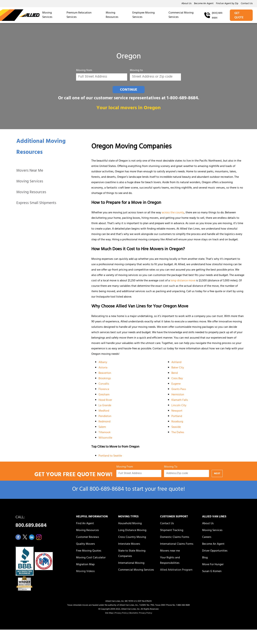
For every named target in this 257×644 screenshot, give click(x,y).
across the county (173, 213)
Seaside (176, 427)
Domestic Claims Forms (175, 537)
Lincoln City (179, 406)
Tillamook (105, 433)
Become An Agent (204, 4)
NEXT (217, 474)
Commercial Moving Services (181, 15)
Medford (104, 411)
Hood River (105, 400)
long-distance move (183, 281)
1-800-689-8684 (182, 98)
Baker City (178, 368)
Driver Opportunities (215, 551)
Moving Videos (85, 572)
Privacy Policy (121, 613)
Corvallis (104, 384)
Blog (205, 558)
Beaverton (105, 373)
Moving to (136, 71)
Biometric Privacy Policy (141, 613)
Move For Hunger (213, 565)
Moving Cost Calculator (91, 558)
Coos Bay (177, 379)
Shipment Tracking (172, 530)
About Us (187, 4)
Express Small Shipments (36, 203)
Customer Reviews (88, 537)
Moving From (125, 467)
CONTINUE (129, 90)
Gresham (104, 395)
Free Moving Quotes (89, 551)
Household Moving (130, 524)
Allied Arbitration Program (176, 570)
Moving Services (47, 15)
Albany (103, 362)
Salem (102, 427)
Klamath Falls (180, 400)
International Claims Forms (177, 544)
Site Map (109, 613)
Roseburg (177, 422)
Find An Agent (85, 524)
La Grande (105, 406)
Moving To (171, 467)
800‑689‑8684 (107, 490)
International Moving (131, 563)
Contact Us (247, 4)
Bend (175, 373)
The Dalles (178, 433)
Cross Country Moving (132, 537)
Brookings (105, 379)
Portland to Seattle (110, 456)
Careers (207, 537)
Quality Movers (86, 544)
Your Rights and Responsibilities (170, 561)
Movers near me (170, 551)
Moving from (84, 71)
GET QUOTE (239, 16)
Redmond (104, 422)
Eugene (176, 384)
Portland (177, 416)
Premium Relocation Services (79, 15)
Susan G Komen (212, 572)
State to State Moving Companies (132, 554)
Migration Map (85, 565)
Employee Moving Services (144, 15)
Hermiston (178, 395)
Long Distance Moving (132, 530)
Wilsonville (105, 438)
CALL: (42, 522)
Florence (104, 389)
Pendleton (105, 416)
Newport (177, 411)
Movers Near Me (30, 171)
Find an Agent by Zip (227, 4)
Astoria (103, 368)
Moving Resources (112, 15)
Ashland (176, 362)
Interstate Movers (129, 544)
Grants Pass (179, 389)
